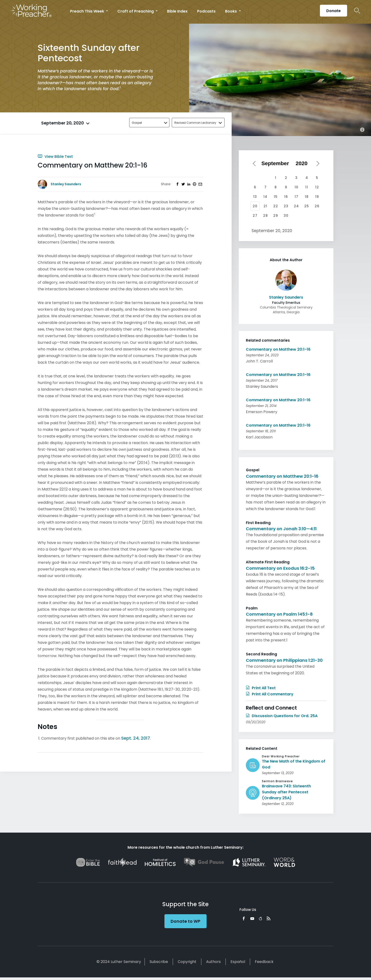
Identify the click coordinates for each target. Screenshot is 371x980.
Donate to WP (185, 921)
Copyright (187, 962)
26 (317, 206)
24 (296, 206)
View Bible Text (55, 157)
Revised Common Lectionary (195, 123)
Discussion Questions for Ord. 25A (282, 716)
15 (276, 197)
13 (255, 197)
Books (231, 11)
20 (255, 206)
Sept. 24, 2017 (136, 738)
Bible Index (177, 11)
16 (286, 197)
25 (307, 206)
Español (238, 962)
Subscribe (159, 962)
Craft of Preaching (136, 11)
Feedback (264, 962)
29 (276, 216)
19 (317, 197)
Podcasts (206, 11)
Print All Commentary (270, 694)
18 (307, 197)
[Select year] (303, 163)
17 (296, 197)
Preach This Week (88, 11)
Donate (333, 11)
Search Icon (357, 11)
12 (317, 187)
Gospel (137, 123)
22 (276, 206)
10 (296, 187)
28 (265, 216)
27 (255, 216)
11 (307, 187)
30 (286, 216)
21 (265, 206)
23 (286, 206)
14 (265, 197)
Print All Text (261, 688)
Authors (213, 962)
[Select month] (277, 163)
